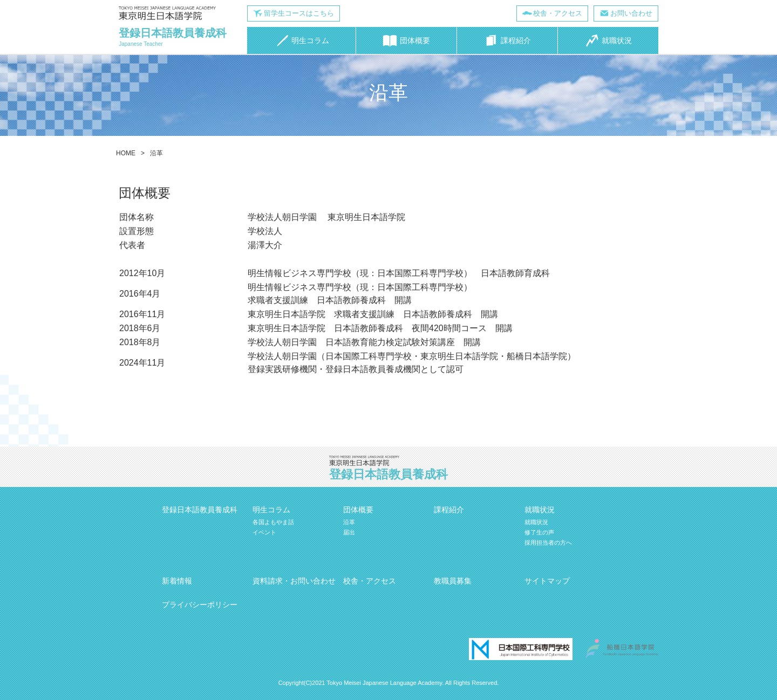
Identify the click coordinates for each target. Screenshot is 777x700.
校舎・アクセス (558, 13)
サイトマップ (547, 581)
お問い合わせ (631, 13)
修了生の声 (539, 532)
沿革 (349, 522)
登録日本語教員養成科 (200, 510)
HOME (126, 153)
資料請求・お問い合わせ (294, 581)
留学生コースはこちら (299, 13)
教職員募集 (453, 581)
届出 (349, 532)
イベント (264, 532)
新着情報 (177, 581)
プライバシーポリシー (200, 605)
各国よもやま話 (273, 522)
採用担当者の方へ (548, 543)
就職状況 (536, 522)
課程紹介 (449, 510)
